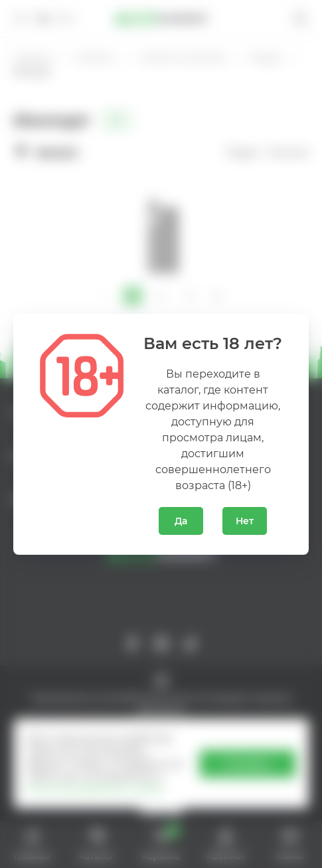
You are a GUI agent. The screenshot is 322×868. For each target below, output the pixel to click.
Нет (245, 521)
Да (181, 521)
